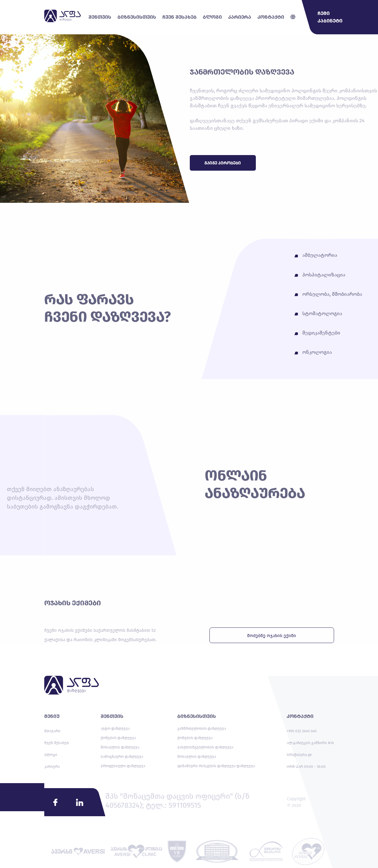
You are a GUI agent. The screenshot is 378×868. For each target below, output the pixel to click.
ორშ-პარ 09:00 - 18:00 (306, 767)
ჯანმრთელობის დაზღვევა (202, 729)
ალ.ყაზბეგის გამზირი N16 (310, 743)
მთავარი (52, 731)
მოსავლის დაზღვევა (120, 747)
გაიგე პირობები (223, 163)
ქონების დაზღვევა (118, 738)
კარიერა (52, 767)
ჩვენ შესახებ (57, 743)
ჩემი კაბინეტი (330, 17)
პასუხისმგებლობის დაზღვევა (205, 747)
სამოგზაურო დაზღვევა (122, 757)
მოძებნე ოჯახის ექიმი (272, 636)
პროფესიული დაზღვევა (123, 766)
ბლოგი (51, 755)
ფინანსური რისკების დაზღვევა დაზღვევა (216, 766)
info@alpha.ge (299, 755)
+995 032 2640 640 (302, 731)
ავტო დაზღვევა (115, 729)
